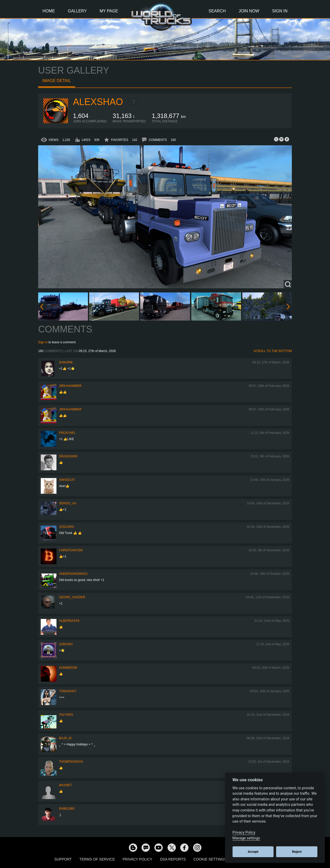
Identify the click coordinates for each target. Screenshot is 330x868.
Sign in (43, 342)
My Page (109, 11)
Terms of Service (97, 859)
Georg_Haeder (72, 597)
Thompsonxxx (71, 762)
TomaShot (68, 691)
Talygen (66, 715)
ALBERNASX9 (69, 621)
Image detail (57, 81)
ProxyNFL (67, 433)
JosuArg (67, 527)
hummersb (68, 668)
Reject (297, 852)
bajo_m (65, 738)
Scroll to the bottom (273, 351)
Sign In (280, 11)
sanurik (66, 362)
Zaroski (66, 644)
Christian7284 (71, 550)
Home (49, 11)
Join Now (249, 11)
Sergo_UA (68, 503)
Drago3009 (68, 456)
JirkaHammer (70, 386)
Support (63, 859)
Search (217, 11)
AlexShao (98, 102)
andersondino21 (73, 574)
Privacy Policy (138, 859)
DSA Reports (173, 859)
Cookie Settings (210, 859)
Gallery (77, 11)
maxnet (65, 785)
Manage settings (246, 838)
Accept (253, 852)
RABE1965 (67, 809)
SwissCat (67, 480)
